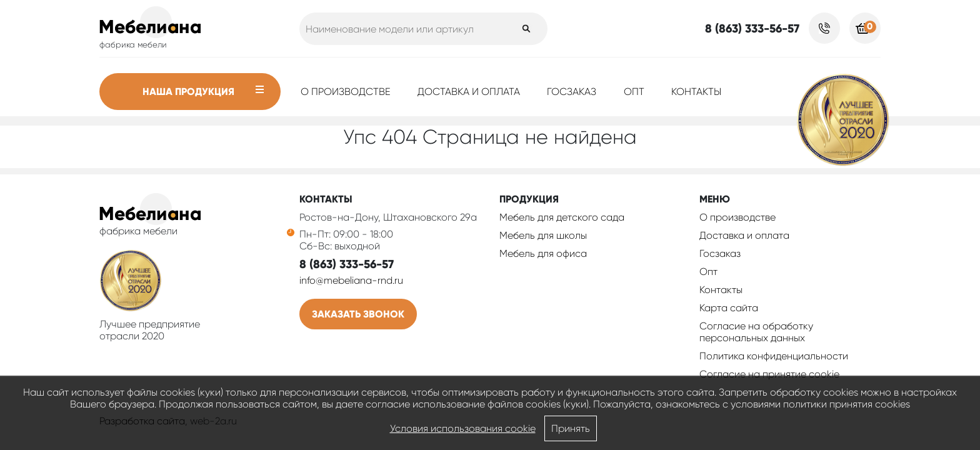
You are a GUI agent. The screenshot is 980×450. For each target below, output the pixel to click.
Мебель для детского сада (562, 217)
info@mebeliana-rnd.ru (351, 280)
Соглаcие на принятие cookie (769, 374)
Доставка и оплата (469, 92)
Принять (571, 428)
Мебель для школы (543, 235)
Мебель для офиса (543, 253)
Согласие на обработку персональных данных (756, 332)
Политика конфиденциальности (774, 356)
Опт (634, 92)
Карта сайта (729, 308)
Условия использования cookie (463, 428)
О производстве (346, 92)
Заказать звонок (358, 314)
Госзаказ (572, 92)
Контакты (696, 92)
